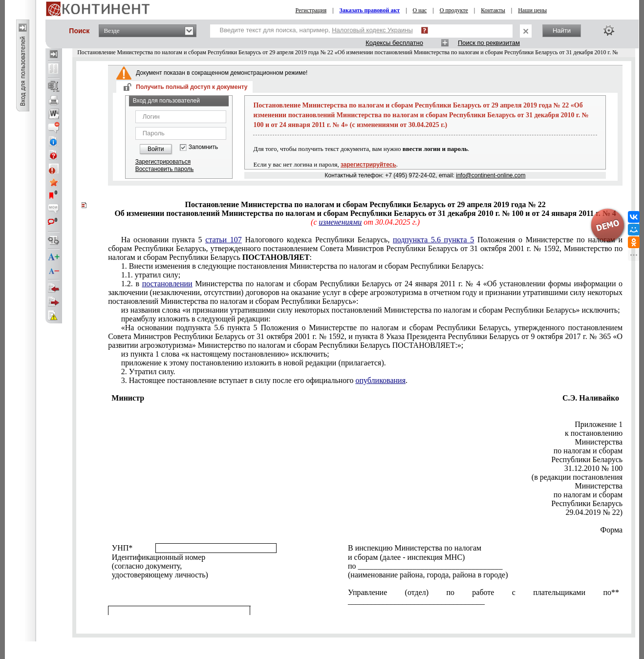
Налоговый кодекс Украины (372, 30)
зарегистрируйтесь (368, 165)
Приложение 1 (599, 424)
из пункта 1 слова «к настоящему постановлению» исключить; (225, 354)
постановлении (167, 284)
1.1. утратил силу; (151, 275)
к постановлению (594, 433)
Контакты (493, 10)
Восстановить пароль (165, 169)
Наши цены (532, 10)
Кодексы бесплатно (394, 43)
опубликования (381, 380)
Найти (562, 31)
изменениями (340, 222)
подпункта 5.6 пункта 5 (433, 240)
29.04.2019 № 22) (594, 512)
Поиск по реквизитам (489, 43)
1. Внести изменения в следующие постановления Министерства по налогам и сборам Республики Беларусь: (302, 266)
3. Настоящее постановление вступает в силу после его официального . (264, 380)
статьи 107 (224, 240)
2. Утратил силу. (148, 372)
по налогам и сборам (588, 451)
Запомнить (203, 147)
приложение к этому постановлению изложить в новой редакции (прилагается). (254, 363)
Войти (156, 149)
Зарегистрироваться (163, 162)
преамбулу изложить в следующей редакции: (196, 319)
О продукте (454, 10)
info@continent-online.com (491, 175)
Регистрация (311, 10)
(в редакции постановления (577, 477)
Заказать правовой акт (370, 10)
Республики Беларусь (587, 459)
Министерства (599, 442)
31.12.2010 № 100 (593, 468)
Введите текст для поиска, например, (316, 30)
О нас (420, 10)
